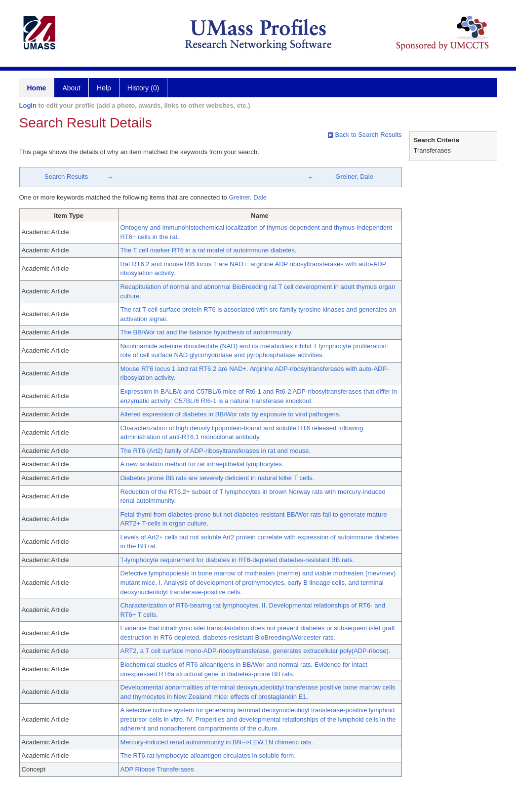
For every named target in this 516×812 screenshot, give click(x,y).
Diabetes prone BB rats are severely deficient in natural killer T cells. (218, 478)
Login (28, 105)
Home (37, 88)
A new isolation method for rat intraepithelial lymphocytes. (202, 464)
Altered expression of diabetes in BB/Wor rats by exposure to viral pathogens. (231, 414)
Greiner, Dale (354, 177)
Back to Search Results (365, 135)
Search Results (66, 177)
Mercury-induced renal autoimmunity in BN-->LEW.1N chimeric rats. (217, 742)
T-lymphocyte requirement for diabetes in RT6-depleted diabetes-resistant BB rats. (238, 560)
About (71, 88)
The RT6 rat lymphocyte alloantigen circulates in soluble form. (208, 755)
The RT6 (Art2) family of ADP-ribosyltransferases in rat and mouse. (216, 451)
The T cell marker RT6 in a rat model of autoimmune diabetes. (209, 250)
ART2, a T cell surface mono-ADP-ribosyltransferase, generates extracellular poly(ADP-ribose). (256, 651)
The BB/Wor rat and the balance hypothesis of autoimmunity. (207, 332)
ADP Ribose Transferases (157, 769)
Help (104, 88)
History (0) (143, 88)
